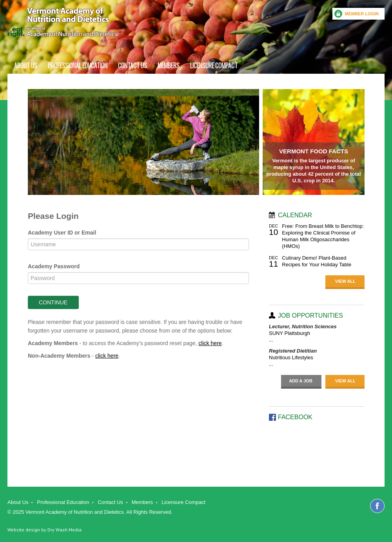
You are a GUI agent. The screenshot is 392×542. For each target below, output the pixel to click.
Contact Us (132, 65)
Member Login (362, 14)
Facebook (377, 506)
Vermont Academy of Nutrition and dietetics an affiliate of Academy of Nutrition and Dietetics (62, 22)
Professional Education (78, 65)
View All (345, 281)
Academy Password (54, 266)
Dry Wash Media (64, 530)
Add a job (301, 381)
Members (169, 65)
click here (210, 343)
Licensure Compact (214, 65)
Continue (53, 302)
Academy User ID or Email (62, 233)
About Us (26, 65)
